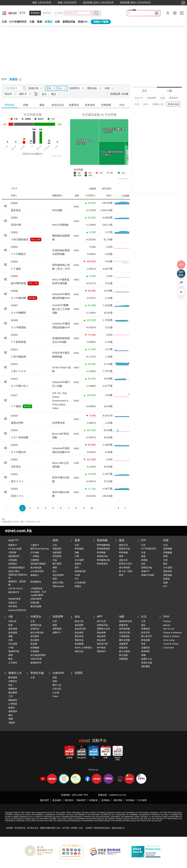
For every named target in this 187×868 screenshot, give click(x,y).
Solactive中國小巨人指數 (61, 384)
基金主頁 (79, 621)
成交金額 (107, 189)
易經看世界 (14, 556)
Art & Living (169, 640)
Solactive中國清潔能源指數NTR (61, 325)
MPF (100, 617)
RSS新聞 (142, 800)
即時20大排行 (126, 564)
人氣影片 (35, 545)
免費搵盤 (123, 659)
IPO (77, 579)
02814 (14, 364)
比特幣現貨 (59, 423)
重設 (54, 94)
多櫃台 (78, 586)
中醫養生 (13, 681)
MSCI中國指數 (60, 225)
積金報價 (101, 633)
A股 (11, 617)
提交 (44, 94)
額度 (11, 625)
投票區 (79, 673)
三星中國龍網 (18, 357)
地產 (122, 617)
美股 (166, 540)
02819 (14, 430)
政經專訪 (13, 564)
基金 (77, 617)
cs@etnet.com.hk (117, 795)
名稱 (14, 196)
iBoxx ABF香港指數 (61, 436)
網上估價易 (124, 651)
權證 (122, 540)
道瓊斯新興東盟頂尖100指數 (61, 340)
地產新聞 (123, 644)
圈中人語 (57, 685)
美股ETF (83, 22)
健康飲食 (13, 689)
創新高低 (168, 571)
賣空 (77, 568)
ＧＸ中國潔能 (18, 327)
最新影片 (13, 545)
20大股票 (79, 560)
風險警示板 (14, 651)
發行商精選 (124, 568)
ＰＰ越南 (16, 269)
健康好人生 (158, 104)
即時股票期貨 (103, 549)
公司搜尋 (13, 663)
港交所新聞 (58, 575)
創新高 (78, 564)
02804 (14, 262)
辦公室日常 (147, 636)
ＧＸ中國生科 (18, 452)
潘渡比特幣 (17, 423)
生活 (137, 104)
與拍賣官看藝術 (38, 564)
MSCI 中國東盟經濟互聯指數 (61, 281)
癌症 (11, 685)
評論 (163, 98)
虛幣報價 (57, 629)
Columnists (169, 648)
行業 (77, 556)
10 (92, 508)
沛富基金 (16, 467)
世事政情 (145, 629)
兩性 (11, 715)
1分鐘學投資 (36, 588)
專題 (55, 678)
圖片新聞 (57, 564)
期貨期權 (102, 540)
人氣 (169, 91)
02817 (14, 395)
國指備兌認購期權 (61, 238)
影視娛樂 (145, 640)
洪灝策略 (13, 560)
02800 (14, 203)
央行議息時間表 (38, 655)
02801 (14, 218)
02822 (14, 474)
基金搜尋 (79, 633)
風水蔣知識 (36, 568)
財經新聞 (152, 98)
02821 (14, 459)
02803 (14, 247)
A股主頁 (12, 621)
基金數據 (79, 644)
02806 (14, 291)
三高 (11, 696)
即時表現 (10, 105)
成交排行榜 (124, 633)
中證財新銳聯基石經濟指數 (61, 252)
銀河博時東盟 (18, 283)
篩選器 (48, 22)
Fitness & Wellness (172, 633)
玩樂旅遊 (145, 648)
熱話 (143, 625)
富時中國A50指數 (61, 479)
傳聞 (55, 568)
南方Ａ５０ (17, 481)
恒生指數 (57, 210)
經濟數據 (35, 648)
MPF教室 (101, 648)
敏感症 (12, 708)
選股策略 (168, 575)
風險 (42, 105)
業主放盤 (123, 655)
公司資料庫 (80, 583)
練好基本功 (14, 592)
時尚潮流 (13, 606)
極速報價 (47, 13)
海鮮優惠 (145, 666)
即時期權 (101, 553)
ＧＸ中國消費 (18, 298)
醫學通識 (13, 678)
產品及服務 (36, 606)
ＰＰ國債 (16, 406)
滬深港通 (13, 629)
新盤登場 (123, 625)
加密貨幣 (58, 617)
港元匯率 (35, 636)
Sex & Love (169, 629)
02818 (14, 416)
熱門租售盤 (124, 629)
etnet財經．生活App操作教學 (38, 593)
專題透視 (173, 98)
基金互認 (79, 651)
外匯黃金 (36, 617)
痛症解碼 (13, 693)
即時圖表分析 (103, 560)
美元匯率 (35, 640)
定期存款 (35, 629)
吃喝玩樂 (35, 603)
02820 (14, 445)
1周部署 (12, 553)
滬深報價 (13, 633)
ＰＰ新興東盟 (18, 342)
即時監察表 (102, 564)
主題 (32, 22)
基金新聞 (79, 625)
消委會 (12, 723)
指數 (77, 553)
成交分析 (123, 560)
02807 (14, 305)
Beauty (167, 625)
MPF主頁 (101, 621)
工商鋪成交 (124, 636)
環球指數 (168, 549)
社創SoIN (58, 673)
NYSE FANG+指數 (61, 369)
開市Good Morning (40, 549)
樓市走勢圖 (124, 640)
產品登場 (79, 636)
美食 (143, 644)
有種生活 (13, 603)
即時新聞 (57, 556)
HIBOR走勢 (36, 659)
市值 (109, 196)
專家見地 (79, 640)
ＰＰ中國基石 (18, 254)
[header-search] (78, 13)
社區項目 (57, 689)
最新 (144, 91)
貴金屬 (34, 644)
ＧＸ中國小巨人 (20, 386)
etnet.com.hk (18, 531)
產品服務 (57, 800)
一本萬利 (35, 556)
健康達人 (35, 575)
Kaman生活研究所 (17, 610)
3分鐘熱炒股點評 (17, 568)
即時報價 (35, 13)
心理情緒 (13, 704)
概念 (165, 564)
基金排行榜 (80, 629)
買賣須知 (123, 648)
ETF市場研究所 (18, 22)
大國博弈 (35, 560)
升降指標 (106, 105)
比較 (57, 22)
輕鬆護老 (13, 700)
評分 (122, 105)
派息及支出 (58, 105)
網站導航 (118, 800)
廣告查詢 (69, 800)
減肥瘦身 (13, 711)
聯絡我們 (81, 800)
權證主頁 (123, 545)
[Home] (13, 13)
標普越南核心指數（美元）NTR (61, 267)
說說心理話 (14, 571)
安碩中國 (16, 225)
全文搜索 (58, 13)
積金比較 (101, 640)
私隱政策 (93, 800)
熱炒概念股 (80, 571)
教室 (121, 575)
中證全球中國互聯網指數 (61, 355)
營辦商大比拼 (103, 629)
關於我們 (45, 800)
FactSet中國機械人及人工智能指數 (61, 309)
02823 (14, 489)
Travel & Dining (171, 644)
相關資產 (58, 196)
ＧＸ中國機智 (18, 313)
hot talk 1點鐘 (15, 549)
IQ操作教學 (36, 599)
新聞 (55, 540)
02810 (14, 335)
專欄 (143, 655)
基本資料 (90, 105)
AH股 (77, 575)
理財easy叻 (58, 586)
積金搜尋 (101, 636)
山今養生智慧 (37, 571)
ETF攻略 (35, 553)
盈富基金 (16, 210)
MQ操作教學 (14, 599)
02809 (14, 320)
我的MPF (101, 651)
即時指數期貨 (103, 545)
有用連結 (130, 800)
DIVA (146, 104)
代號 (14, 189)
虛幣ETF (57, 633)
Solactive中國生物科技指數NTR (61, 450)
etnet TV (139, 98)
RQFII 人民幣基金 (83, 648)
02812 (14, 349)
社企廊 (56, 693)
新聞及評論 (102, 556)
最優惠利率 (36, 663)
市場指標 (35, 651)
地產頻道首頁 (126, 621)
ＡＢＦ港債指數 (20, 437)
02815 (14, 379)
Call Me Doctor (16, 588)
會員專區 (145, 651)
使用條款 (106, 800)
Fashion (167, 621)
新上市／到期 (126, 571)
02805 (14, 276)
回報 (26, 105)
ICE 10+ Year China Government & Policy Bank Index (60, 401)
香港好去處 (173, 104)
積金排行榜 (102, 644)
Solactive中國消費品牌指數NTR (61, 296)
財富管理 (145, 633)
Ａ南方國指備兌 (20, 239)
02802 (14, 232)
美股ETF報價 (101, 22)
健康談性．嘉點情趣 (17, 583)
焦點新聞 (57, 553)
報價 (143, 556)
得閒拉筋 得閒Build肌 (18, 576)
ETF (23, 13)
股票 (77, 540)
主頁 (4, 22)
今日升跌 (90, 196)
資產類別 (74, 105)
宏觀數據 (168, 553)
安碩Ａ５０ (17, 496)
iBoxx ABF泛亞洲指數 (61, 465)
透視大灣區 (58, 583)
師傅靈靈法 (36, 582)
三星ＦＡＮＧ (18, 371)
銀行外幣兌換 (37, 633)
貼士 (55, 571)
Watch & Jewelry (171, 636)
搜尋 (55, 579)
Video (55, 696)
